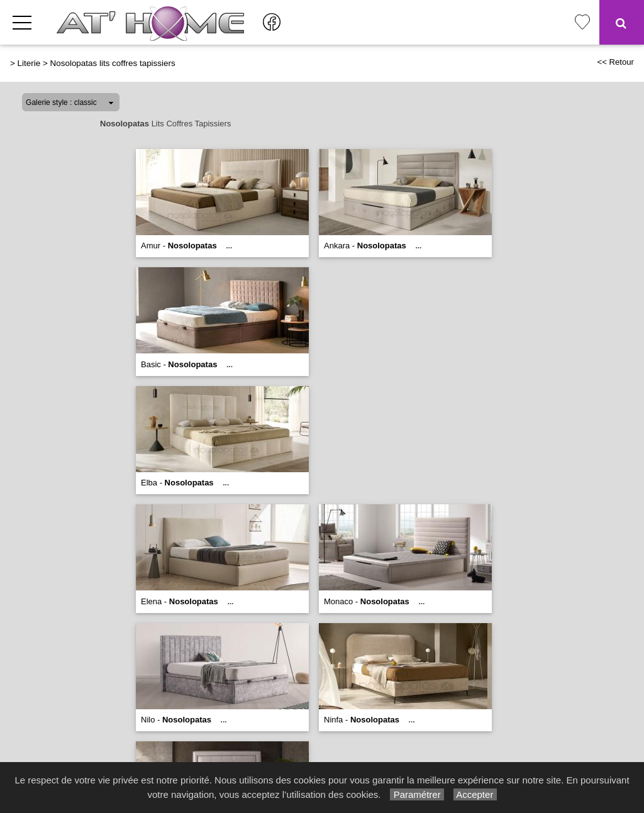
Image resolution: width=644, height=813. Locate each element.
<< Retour (615, 62)
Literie (29, 63)
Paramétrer (417, 794)
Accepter (475, 794)
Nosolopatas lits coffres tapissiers (113, 63)
